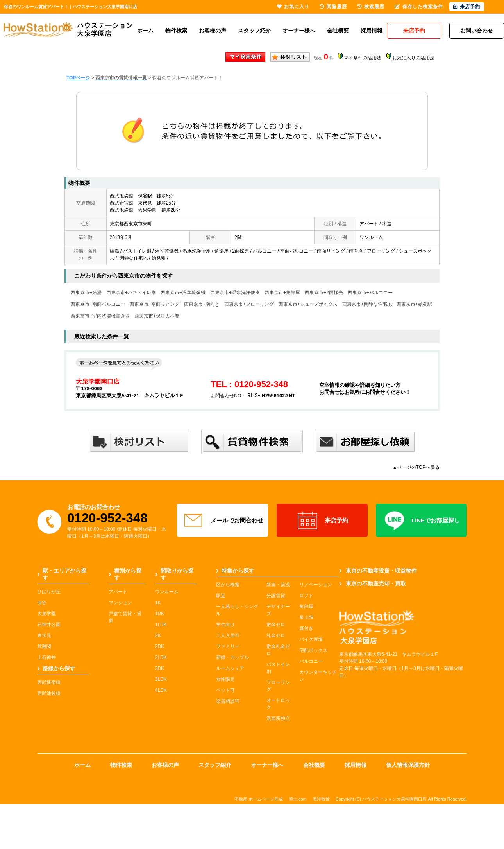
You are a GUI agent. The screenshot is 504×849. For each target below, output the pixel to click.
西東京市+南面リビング (155, 304)
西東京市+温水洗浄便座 (235, 293)
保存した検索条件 (419, 7)
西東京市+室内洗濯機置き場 (100, 316)
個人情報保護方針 (408, 765)
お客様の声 (213, 31)
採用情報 (372, 31)
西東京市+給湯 (86, 293)
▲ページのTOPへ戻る (416, 467)
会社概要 (338, 31)
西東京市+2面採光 (324, 293)
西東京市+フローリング (249, 304)
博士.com (298, 799)
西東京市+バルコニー (370, 293)
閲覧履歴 (333, 7)
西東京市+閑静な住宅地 (367, 304)
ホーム (145, 31)
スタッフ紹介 (254, 31)
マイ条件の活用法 (363, 58)
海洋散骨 (321, 799)
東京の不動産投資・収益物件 (378, 571)
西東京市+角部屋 (282, 293)
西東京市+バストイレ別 (131, 293)
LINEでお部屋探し (421, 521)
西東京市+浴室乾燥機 (183, 293)
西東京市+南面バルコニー (98, 304)
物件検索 (176, 31)
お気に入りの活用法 (413, 58)
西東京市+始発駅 (414, 304)
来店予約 (322, 521)
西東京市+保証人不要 (157, 316)
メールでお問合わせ (223, 521)
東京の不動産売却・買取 (373, 583)
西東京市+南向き (202, 304)
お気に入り (293, 7)
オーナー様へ (299, 31)
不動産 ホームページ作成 (259, 799)
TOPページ (78, 78)
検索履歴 (371, 7)
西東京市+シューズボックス (308, 304)
